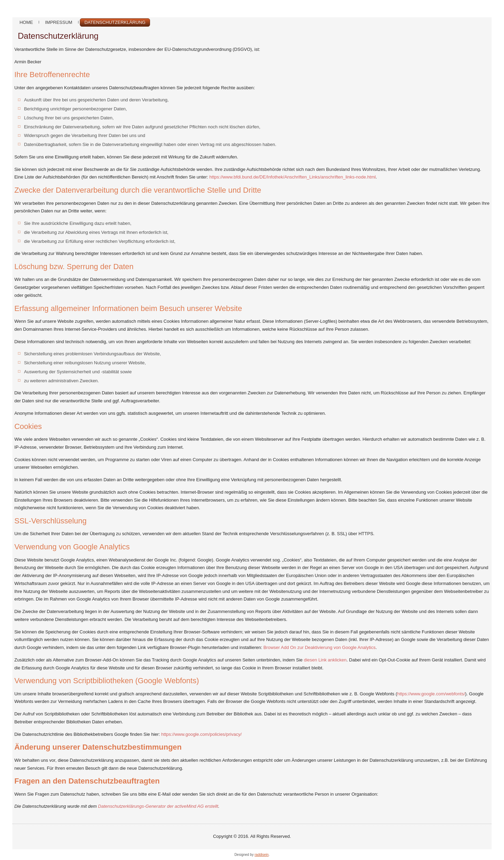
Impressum (59, 22)
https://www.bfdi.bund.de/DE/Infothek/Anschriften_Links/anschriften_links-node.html (293, 177)
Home (26, 22)
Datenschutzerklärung (115, 22)
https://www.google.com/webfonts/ (431, 694)
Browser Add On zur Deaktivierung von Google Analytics (319, 647)
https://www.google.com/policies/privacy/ (201, 734)
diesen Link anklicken (325, 660)
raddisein (262, 855)
